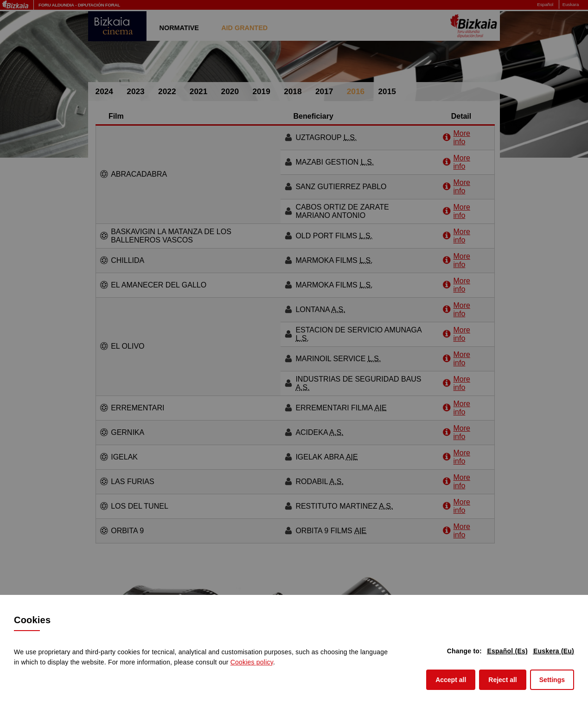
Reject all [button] (507, 679)
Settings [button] (552, 680)
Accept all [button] (455, 679)
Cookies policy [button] (252, 662)
